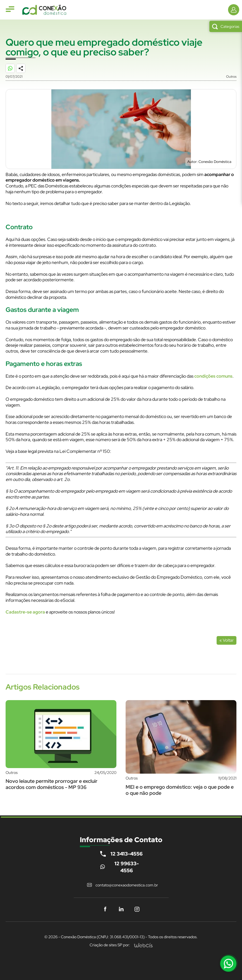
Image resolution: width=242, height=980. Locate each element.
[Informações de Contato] (234, 10)
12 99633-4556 (127, 867)
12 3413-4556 (127, 854)
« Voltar (227, 640)
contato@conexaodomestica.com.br (127, 885)
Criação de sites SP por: (110, 945)
